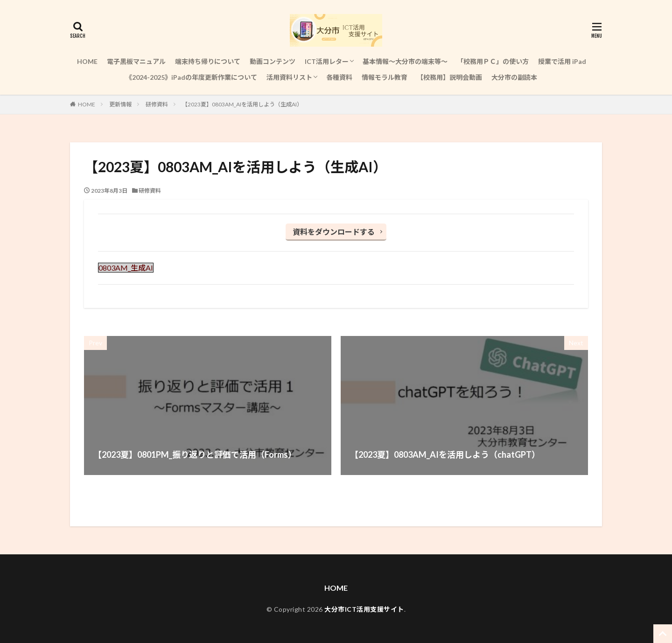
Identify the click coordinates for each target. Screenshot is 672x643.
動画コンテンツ (273, 61)
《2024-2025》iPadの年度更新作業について (191, 77)
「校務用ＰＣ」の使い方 (493, 61)
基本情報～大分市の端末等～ (405, 61)
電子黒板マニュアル (136, 61)
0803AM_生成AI (126, 268)
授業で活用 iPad (562, 61)
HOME (87, 61)
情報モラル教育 (385, 77)
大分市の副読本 (514, 77)
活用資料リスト (289, 77)
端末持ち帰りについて (208, 61)
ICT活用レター (327, 61)
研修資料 (157, 104)
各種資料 (339, 77)
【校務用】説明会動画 (449, 77)
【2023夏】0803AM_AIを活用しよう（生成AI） (242, 104)
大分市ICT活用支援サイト (364, 609)
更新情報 (120, 104)
